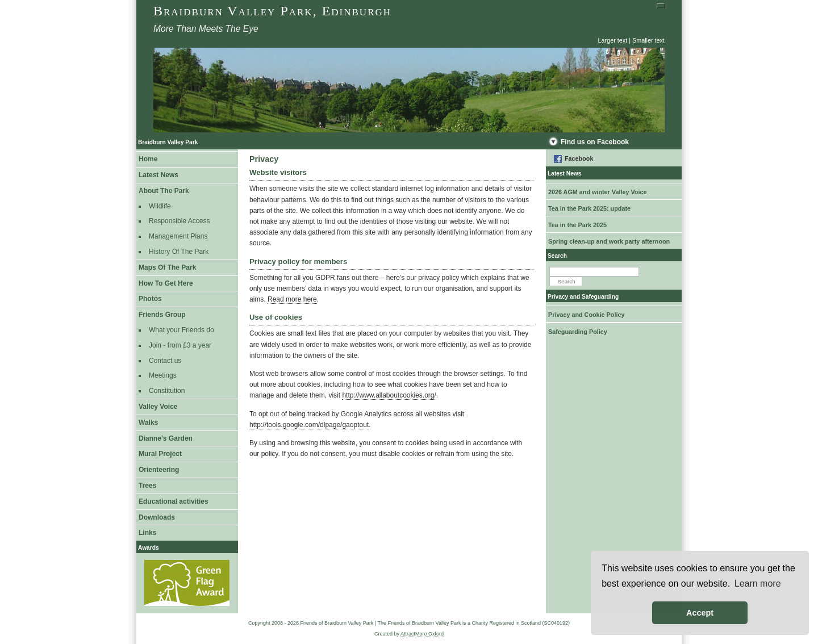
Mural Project (160, 454)
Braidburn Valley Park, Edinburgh (272, 11)
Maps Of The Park (167, 267)
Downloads (157, 517)
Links (147, 533)
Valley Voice (158, 407)
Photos (150, 299)
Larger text (613, 40)
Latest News (158, 175)
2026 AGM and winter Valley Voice (597, 192)
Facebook (579, 158)
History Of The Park (179, 252)
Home (148, 159)
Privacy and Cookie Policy (586, 315)
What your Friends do (181, 330)
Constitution (167, 391)
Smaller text (648, 40)
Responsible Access (179, 221)
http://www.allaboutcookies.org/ (389, 395)
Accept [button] (700, 613)
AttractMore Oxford (422, 634)
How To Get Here (166, 283)
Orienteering (159, 470)
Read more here (292, 299)
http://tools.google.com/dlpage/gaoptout (309, 425)
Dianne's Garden (166, 438)
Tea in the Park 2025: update (589, 208)
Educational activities (174, 501)
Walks (148, 423)
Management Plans (178, 236)
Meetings (163, 375)
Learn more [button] (758, 584)
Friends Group (162, 315)
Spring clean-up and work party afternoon (609, 241)
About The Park (164, 191)
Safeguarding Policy (578, 332)
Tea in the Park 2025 (577, 225)
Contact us (165, 361)
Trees (147, 486)
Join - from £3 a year (180, 345)
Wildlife (160, 206)
